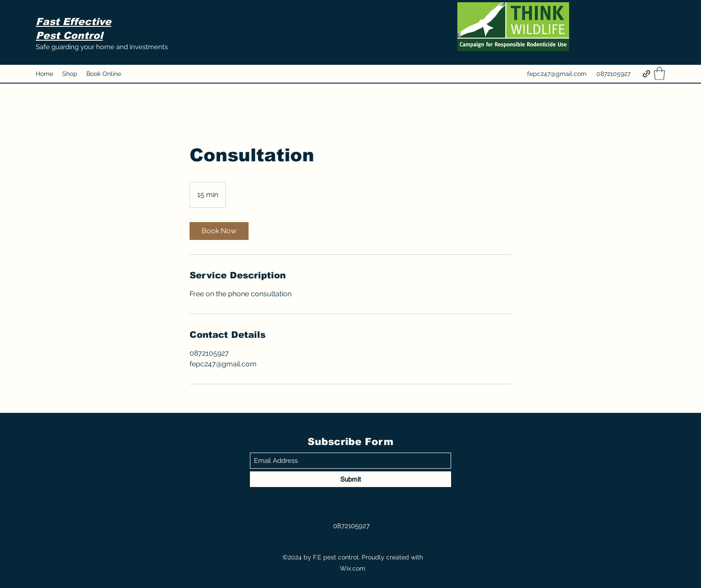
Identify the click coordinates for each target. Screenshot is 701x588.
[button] (659, 73)
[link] (219, 231)
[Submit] (350, 479)
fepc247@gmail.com (557, 74)
